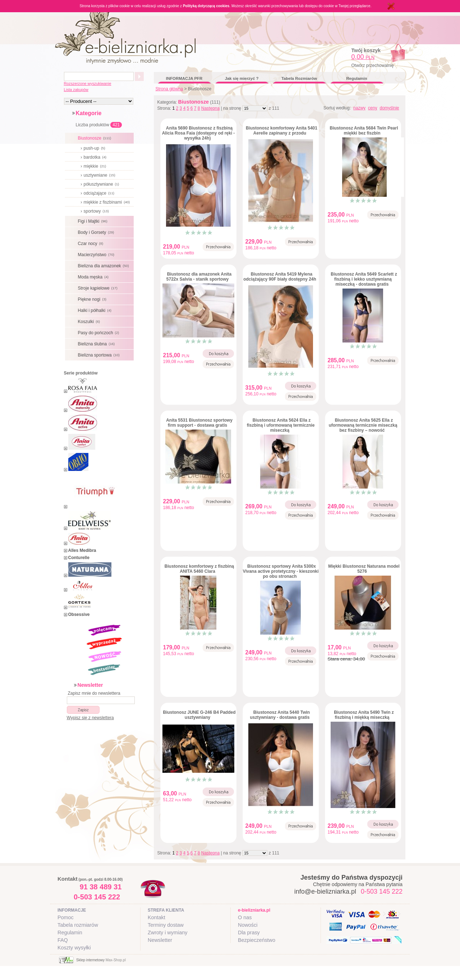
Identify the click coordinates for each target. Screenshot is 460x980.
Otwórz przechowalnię (373, 65)
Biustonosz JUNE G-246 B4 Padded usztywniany (199, 715)
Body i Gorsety (97, 232)
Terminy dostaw (166, 925)
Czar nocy (92, 244)
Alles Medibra (82, 550)
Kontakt (157, 917)
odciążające (100, 193)
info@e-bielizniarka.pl (325, 891)
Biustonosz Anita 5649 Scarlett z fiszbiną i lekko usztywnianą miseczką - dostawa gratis (364, 279)
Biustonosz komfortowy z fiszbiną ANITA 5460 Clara (199, 569)
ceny (372, 108)
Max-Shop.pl (116, 960)
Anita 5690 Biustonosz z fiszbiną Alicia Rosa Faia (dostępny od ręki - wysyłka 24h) (199, 133)
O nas (245, 917)
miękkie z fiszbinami (108, 202)
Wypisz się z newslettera (90, 718)
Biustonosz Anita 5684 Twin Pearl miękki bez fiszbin (364, 131)
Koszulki (90, 322)
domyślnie (389, 108)
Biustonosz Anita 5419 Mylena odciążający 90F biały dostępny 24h (280, 277)
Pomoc (66, 917)
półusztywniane (102, 184)
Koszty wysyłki (74, 948)
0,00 (363, 57)
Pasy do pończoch (100, 333)
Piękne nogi (93, 299)
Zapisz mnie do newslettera (94, 693)
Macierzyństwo (97, 255)
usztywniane (100, 175)
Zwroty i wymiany (167, 933)
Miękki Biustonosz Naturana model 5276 (364, 569)
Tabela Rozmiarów (299, 78)
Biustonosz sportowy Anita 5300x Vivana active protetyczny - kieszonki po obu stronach (280, 571)
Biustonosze (96, 138)
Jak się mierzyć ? (242, 78)
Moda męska (94, 277)
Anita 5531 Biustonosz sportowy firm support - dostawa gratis (199, 423)
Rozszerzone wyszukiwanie (88, 83)
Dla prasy (249, 933)
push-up (95, 148)
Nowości (248, 925)
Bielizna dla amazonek (104, 266)
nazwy (359, 108)
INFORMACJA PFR (184, 78)
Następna (210, 108)
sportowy (97, 211)
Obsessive (79, 614)
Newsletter (160, 940)
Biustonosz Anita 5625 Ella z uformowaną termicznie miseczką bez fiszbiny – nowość (363, 425)
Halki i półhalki (96, 310)
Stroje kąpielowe (99, 288)
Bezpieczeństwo (257, 940)
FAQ (63, 940)
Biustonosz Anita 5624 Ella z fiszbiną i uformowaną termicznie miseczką (281, 425)
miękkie (96, 166)
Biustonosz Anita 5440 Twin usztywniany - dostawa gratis (280, 715)
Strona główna (169, 89)
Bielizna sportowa (100, 355)
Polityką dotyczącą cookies (206, 6)
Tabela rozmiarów (78, 925)
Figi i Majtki (94, 221)
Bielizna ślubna (97, 344)
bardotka (96, 157)
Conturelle (79, 558)
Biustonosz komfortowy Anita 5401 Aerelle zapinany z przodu (282, 131)
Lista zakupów (76, 90)
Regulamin (356, 78)
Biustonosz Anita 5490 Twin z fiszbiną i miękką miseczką (364, 715)
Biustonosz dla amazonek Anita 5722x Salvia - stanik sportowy (199, 277)
